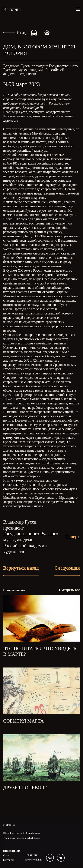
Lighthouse (35, 838)
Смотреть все (69, 590)
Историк (12, 9)
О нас (6, 855)
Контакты (9, 860)
